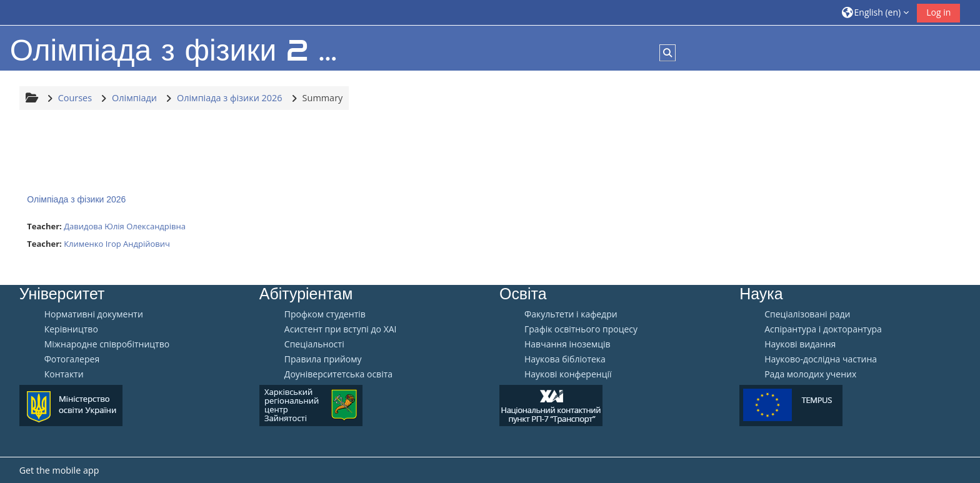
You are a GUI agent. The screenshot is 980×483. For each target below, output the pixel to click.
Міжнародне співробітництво (107, 344)
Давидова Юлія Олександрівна (125, 226)
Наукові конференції (568, 374)
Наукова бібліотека (565, 359)
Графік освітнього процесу (581, 329)
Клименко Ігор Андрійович (117, 244)
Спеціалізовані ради (807, 314)
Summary (323, 98)
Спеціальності (314, 344)
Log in (938, 12)
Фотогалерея (72, 359)
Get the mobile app (59, 470)
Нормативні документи (94, 314)
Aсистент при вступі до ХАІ (341, 329)
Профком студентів (325, 314)
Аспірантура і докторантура (823, 329)
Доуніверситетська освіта (338, 374)
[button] (876, 12)
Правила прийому (323, 359)
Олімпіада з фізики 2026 (76, 199)
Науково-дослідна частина (821, 359)
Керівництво (71, 329)
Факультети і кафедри (571, 314)
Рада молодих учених (810, 374)
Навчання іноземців (567, 344)
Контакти (64, 374)
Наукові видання (800, 344)
